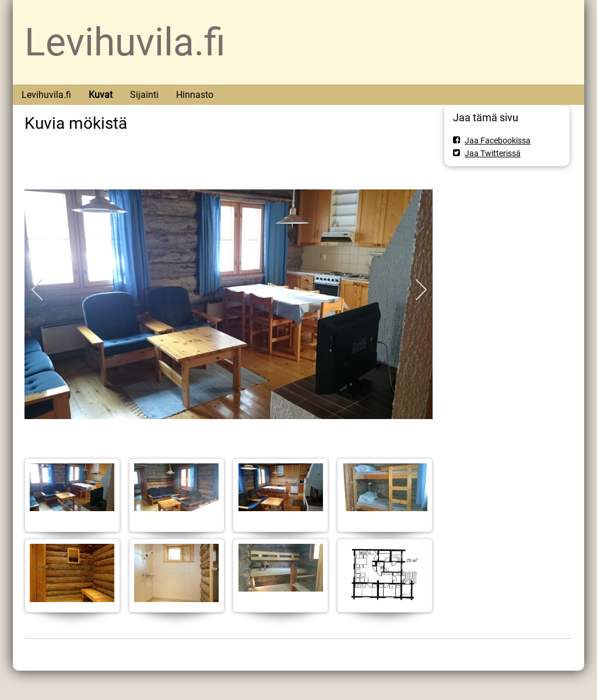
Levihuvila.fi (125, 42)
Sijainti (144, 95)
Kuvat (101, 95)
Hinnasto (195, 95)
